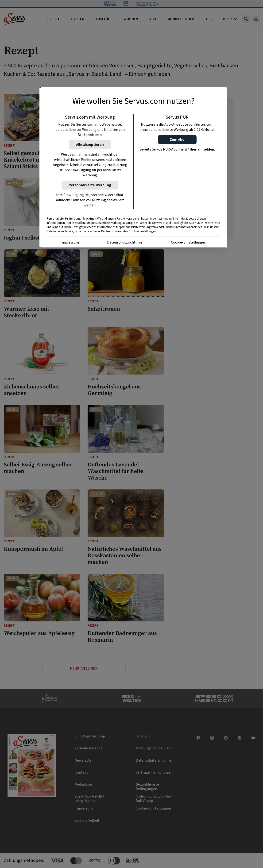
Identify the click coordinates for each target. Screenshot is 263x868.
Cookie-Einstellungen (189, 242)
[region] (133, 167)
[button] (177, 139)
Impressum (70, 242)
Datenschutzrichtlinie (125, 242)
